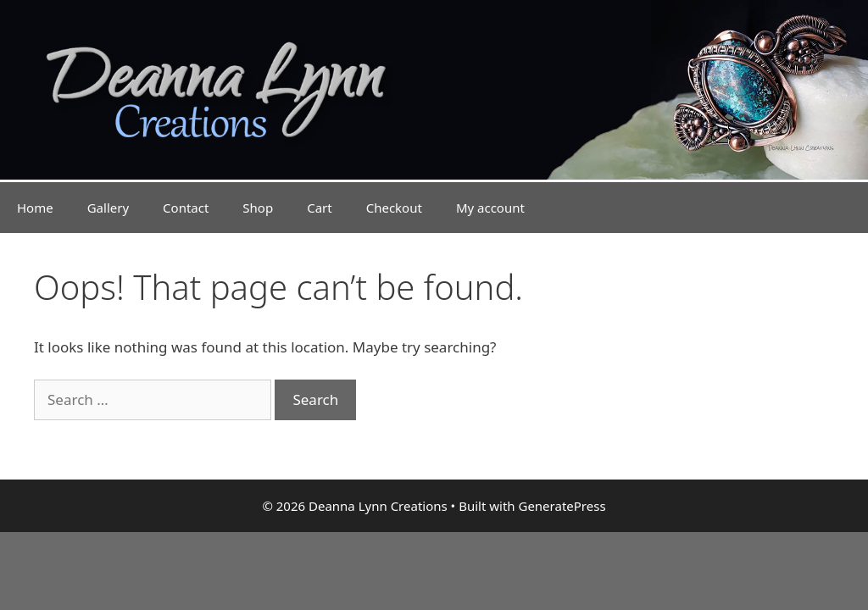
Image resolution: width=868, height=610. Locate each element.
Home (35, 208)
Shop (258, 208)
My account (490, 208)
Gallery (108, 208)
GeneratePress (562, 506)
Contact (186, 208)
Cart (320, 208)
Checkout (394, 208)
